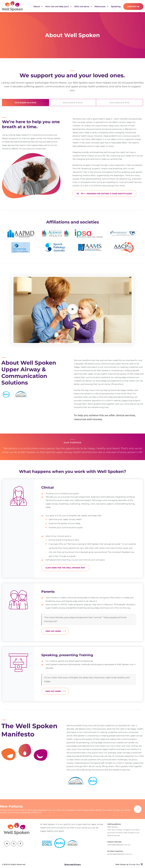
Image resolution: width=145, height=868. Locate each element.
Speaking (116, 6)
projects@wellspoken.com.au (119, 854)
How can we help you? (58, 7)
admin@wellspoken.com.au (42, 814)
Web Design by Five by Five (129, 864)
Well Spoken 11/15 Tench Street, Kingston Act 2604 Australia (124, 830)
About (38, 7)
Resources (101, 7)
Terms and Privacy (73, 864)
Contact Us (133, 6)
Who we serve (83, 7)
